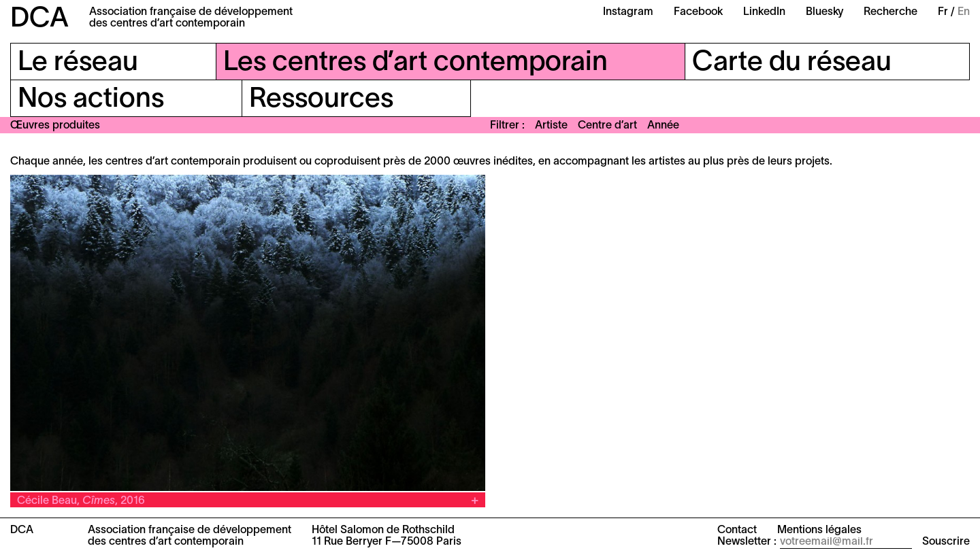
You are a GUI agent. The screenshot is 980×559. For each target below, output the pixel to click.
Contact (737, 530)
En (964, 12)
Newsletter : (747, 542)
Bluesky (824, 12)
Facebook (698, 12)
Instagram (628, 12)
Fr (943, 12)
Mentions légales (819, 530)
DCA (39, 19)
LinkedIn (764, 12)
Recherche (891, 12)
